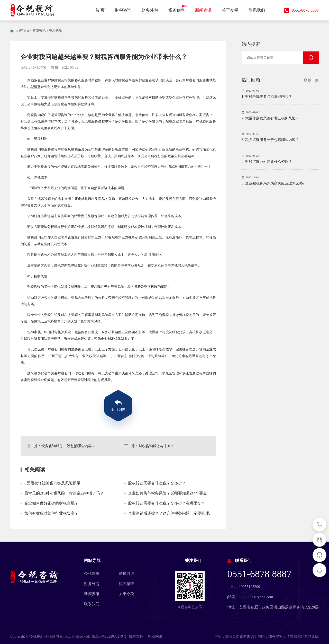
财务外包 (92, 584)
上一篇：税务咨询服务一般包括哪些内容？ (61, 446)
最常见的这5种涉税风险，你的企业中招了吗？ (64, 493)
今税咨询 (22, 31)
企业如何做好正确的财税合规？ (51, 503)
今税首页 (92, 574)
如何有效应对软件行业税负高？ (51, 513)
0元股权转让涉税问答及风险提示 (52, 483)
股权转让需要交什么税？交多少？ (157, 483)
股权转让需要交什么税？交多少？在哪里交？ (167, 503)
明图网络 (155, 636)
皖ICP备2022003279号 (109, 636)
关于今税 (126, 594)
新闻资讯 (39, 31)
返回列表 (118, 410)
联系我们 (92, 604)
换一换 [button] (312, 80)
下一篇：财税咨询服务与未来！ (149, 446)
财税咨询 (56, 31)
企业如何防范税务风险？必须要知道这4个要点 (168, 493)
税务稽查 (126, 584)
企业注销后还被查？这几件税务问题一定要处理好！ (172, 513)
